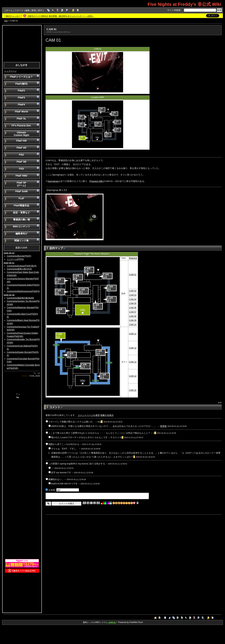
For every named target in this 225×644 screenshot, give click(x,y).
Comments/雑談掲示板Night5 (20, 298)
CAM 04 (133, 299)
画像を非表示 (107, 415)
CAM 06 (133, 308)
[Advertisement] (22, 43)
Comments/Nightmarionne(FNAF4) (23, 291)
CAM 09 (133, 320)
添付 (40, 10)
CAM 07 (133, 312)
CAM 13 (133, 362)
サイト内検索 (174, 10)
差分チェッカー (13, 16)
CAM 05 (133, 303)
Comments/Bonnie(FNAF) (19, 256)
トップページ (10, 71)
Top (6, 21)
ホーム (9, 10)
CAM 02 (133, 291)
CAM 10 (133, 325)
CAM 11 (133, 334)
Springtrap (53, 181)
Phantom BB (96, 181)
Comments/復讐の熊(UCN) (19, 269)
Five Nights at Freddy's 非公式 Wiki (184, 4)
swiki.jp (112, 622)
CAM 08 (133, 316)
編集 (27, 10)
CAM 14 (133, 376)
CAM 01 (52, 29)
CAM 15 (133, 390)
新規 (34, 10)
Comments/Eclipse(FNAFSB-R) (22, 266)
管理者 (163, 426)
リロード (19, 10)
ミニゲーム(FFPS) (15, 259)
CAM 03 (133, 295)
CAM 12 (133, 348)
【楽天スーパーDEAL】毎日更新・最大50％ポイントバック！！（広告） (60, 16)
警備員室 (133, 258)
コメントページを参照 (89, 415)
